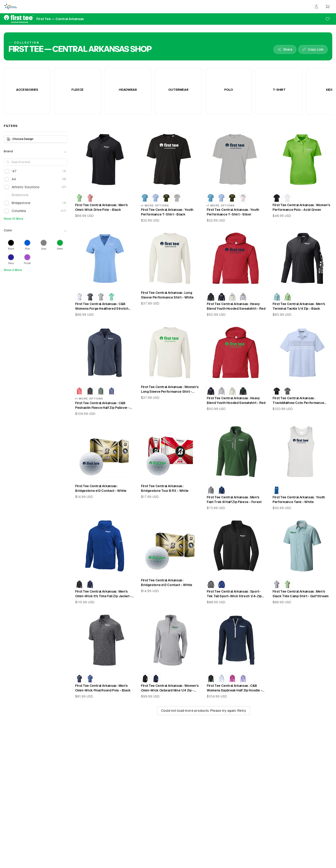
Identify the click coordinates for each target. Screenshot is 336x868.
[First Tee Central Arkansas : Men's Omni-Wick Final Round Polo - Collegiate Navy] (79, 679)
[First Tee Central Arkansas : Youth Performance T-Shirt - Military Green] (167, 198)
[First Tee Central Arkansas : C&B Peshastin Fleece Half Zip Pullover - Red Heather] (79, 391)
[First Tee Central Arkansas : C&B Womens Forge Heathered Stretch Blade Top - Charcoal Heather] (90, 297)
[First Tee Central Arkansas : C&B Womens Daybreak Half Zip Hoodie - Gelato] (232, 679)
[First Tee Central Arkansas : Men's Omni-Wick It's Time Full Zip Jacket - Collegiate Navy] (90, 584)
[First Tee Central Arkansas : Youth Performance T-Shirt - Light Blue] (156, 198)
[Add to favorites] (328, 19)
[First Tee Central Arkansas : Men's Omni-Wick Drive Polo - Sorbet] (90, 198)
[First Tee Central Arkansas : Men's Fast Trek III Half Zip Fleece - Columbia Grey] (211, 490)
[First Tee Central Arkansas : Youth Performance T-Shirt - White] (243, 198)
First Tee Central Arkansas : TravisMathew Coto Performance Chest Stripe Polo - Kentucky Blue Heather (299, 401)
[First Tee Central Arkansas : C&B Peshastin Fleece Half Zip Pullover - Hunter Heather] (101, 391)
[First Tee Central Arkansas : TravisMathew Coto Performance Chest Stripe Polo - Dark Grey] (287, 391)
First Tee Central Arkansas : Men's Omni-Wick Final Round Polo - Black (103, 688)
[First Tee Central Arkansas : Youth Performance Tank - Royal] (277, 490)
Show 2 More (13, 270)
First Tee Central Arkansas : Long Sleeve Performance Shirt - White (167, 295)
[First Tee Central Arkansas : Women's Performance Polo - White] (287, 198)
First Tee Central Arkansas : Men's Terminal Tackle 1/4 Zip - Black (299, 306)
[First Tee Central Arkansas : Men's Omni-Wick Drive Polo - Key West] (79, 198)
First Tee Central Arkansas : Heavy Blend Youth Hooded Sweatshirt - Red (236, 306)
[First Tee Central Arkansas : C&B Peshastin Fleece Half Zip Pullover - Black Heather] (90, 391)
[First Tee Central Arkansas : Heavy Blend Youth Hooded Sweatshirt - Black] (211, 297)
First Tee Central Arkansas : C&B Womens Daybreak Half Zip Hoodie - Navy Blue (234, 688)
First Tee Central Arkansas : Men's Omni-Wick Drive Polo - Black (101, 207)
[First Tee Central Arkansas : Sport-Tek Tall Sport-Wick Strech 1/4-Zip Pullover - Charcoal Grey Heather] (211, 584)
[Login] (316, 7)
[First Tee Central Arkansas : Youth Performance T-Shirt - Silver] (177, 198)
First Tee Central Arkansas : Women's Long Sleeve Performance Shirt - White (170, 389)
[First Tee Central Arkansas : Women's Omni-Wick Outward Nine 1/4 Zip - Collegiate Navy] (156, 679)
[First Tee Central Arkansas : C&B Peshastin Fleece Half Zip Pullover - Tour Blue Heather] (112, 391)
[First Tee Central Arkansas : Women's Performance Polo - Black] (277, 198)
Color (35, 231)
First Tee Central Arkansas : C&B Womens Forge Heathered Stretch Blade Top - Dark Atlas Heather (102, 306)
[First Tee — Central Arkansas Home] (44, 19)
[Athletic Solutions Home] (11, 7)
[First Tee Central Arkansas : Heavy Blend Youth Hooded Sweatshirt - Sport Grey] (243, 297)
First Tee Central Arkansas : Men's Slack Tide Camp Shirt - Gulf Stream (301, 594)
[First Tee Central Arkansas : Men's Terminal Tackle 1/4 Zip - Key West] (287, 297)
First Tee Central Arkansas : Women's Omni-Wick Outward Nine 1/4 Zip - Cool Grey (170, 688)
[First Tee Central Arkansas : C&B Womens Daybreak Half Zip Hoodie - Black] (211, 679)
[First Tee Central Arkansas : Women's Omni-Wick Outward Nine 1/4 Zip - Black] (145, 679)
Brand (35, 152)
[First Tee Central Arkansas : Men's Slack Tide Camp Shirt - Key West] (287, 584)
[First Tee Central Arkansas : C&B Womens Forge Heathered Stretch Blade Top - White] (79, 297)
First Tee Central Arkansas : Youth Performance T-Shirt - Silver (233, 212)
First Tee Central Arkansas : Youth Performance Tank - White (299, 500)
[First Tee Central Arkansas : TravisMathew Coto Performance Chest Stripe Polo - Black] (277, 391)
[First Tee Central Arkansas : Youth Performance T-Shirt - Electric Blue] (145, 198)
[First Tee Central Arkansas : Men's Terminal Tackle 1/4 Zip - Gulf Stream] (277, 297)
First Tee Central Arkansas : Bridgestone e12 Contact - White (101, 488)
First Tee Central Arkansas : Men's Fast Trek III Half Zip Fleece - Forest (234, 500)
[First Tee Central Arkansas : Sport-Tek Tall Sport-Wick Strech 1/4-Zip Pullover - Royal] (222, 584)
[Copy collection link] (313, 49)
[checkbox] (7, 171)
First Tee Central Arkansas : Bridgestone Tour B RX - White (165, 488)
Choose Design (20, 139)
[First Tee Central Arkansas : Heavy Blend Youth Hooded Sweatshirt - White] (232, 297)
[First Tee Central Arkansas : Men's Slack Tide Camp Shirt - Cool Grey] (277, 584)
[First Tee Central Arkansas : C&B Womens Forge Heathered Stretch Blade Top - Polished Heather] (101, 297)
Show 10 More (13, 219)
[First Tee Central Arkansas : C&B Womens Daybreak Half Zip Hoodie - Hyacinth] (243, 679)
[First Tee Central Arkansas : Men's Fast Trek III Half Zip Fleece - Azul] (222, 490)
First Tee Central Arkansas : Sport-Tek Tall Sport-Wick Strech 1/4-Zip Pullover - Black (234, 594)
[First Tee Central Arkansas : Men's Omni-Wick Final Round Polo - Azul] (90, 679)
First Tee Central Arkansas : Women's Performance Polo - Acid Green (301, 207)
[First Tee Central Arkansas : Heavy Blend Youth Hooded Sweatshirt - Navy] (222, 297)
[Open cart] (328, 7)
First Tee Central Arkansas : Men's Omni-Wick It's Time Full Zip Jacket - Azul (103, 594)
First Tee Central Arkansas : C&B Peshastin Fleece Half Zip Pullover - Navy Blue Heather (102, 406)
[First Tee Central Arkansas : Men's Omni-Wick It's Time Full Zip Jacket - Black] (79, 584)
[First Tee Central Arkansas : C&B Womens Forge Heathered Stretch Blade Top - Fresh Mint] (112, 297)
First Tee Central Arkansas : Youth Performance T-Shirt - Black (167, 212)
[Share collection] (285, 49)
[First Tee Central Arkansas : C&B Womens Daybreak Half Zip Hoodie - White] (222, 679)
